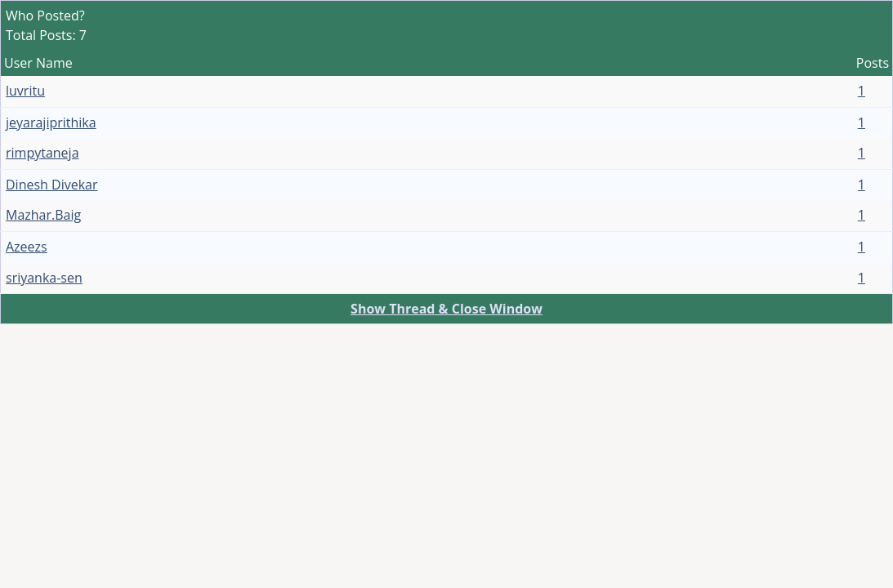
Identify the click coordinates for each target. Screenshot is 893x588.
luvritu (25, 91)
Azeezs (27, 247)
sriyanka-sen (44, 278)
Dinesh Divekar (52, 185)
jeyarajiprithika (51, 122)
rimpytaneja (42, 153)
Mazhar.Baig (43, 215)
